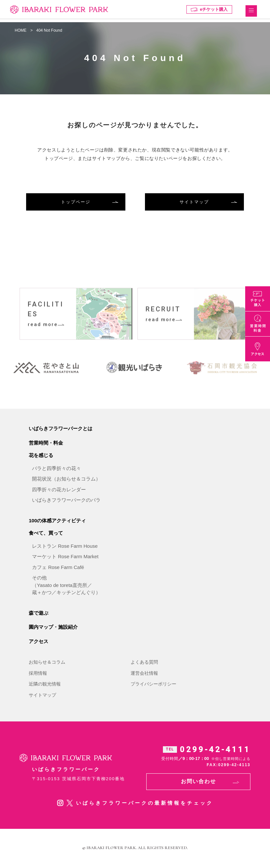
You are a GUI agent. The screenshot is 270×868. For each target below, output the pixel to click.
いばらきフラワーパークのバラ (66, 501)
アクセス (39, 642)
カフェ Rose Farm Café (58, 568)
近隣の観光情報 (45, 685)
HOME (21, 30)
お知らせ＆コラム (47, 663)
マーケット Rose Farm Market (65, 557)
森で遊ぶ (39, 614)
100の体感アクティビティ (57, 521)
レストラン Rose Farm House (65, 547)
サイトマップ (194, 202)
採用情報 (38, 674)
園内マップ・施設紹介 (53, 628)
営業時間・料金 (46, 444)
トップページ (76, 202)
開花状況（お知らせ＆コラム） (66, 480)
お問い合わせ (199, 782)
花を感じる (41, 456)
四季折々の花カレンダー (59, 490)
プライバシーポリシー (153, 685)
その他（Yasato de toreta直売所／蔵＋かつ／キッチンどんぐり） (66, 586)
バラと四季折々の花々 (56, 469)
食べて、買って (46, 534)
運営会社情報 (144, 674)
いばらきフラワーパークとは (61, 429)
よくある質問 (144, 663)
